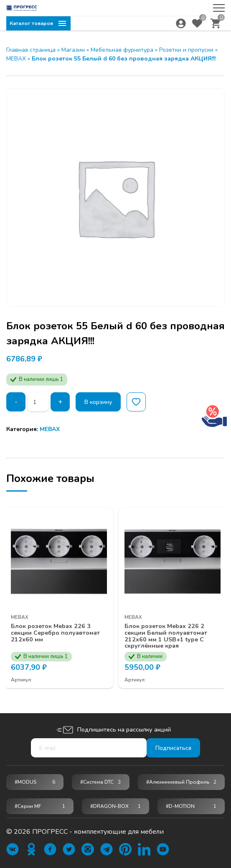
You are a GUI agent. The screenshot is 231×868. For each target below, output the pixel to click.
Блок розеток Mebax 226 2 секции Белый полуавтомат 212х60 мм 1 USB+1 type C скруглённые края (171, 635)
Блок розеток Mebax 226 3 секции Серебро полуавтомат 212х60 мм (57, 631)
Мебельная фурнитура (122, 50)
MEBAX (16, 59)
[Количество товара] (38, 402)
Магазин (73, 50)
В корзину (99, 402)
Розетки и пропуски (186, 50)
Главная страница (31, 50)
